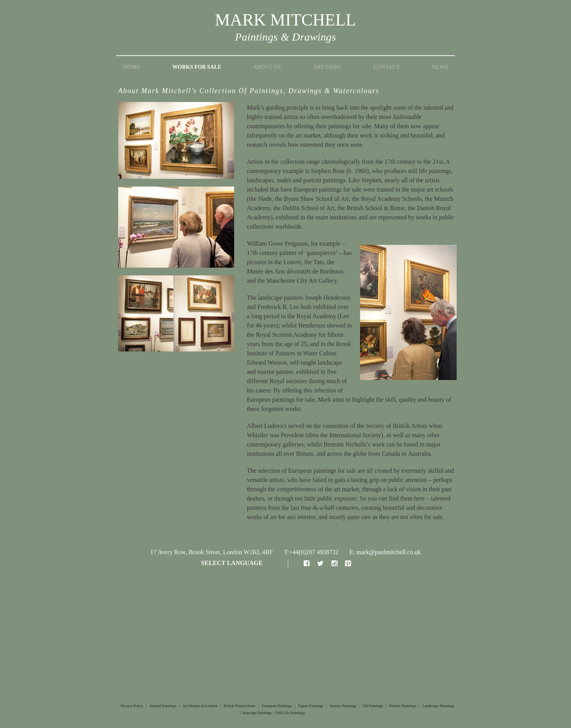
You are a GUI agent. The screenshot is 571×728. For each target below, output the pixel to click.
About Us (267, 67)
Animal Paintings (163, 706)
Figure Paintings (311, 706)
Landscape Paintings (438, 706)
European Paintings (277, 706)
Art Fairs (327, 67)
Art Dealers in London (200, 706)
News (440, 67)
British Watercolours (240, 706)
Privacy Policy (132, 706)
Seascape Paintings (257, 713)
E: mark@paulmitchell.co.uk (385, 552)
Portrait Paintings (403, 706)
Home (132, 67)
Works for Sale (197, 67)
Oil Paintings (373, 706)
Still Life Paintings (290, 713)
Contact (387, 67)
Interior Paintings (343, 706)
